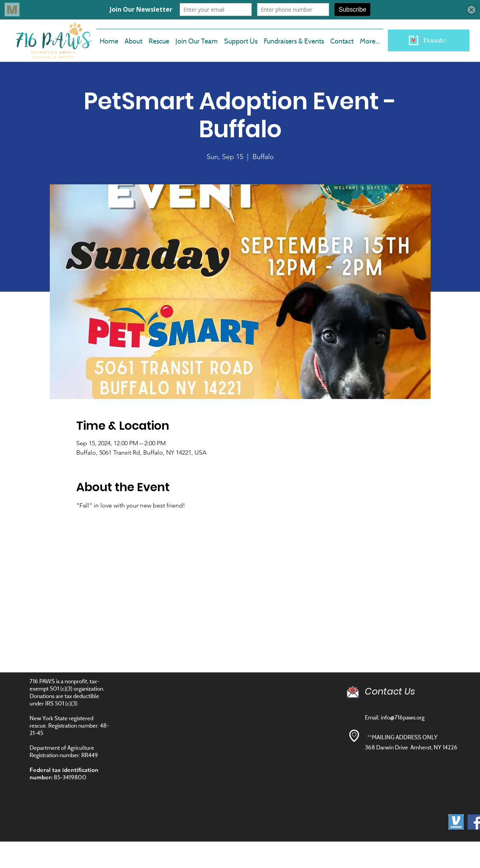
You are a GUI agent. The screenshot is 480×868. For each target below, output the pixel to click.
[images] (456, 822)
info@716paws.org (403, 717)
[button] (197, 38)
